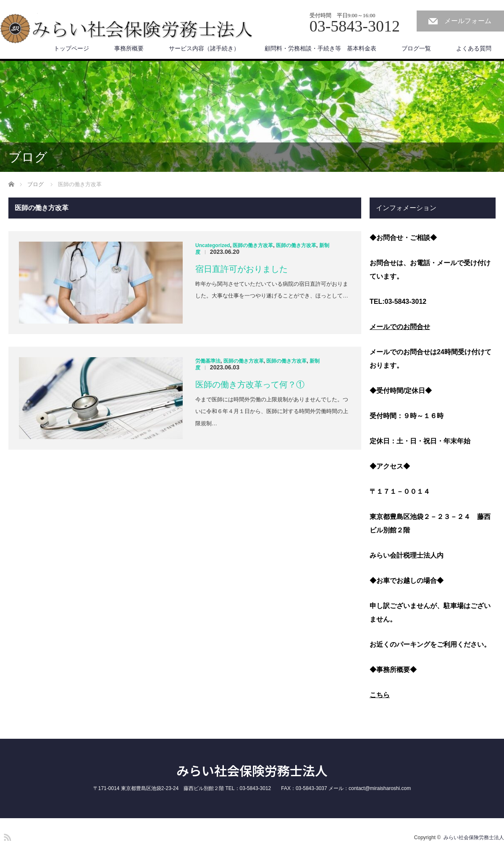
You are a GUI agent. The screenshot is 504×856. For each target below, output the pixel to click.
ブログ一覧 (416, 48)
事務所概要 (129, 48)
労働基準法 (208, 361)
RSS (6, 836)
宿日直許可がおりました (241, 269)
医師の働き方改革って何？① (250, 385)
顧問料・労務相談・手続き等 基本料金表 (320, 48)
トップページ (71, 48)
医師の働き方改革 (253, 245)
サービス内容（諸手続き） (204, 48)
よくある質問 (474, 48)
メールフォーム (468, 21)
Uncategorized (213, 245)
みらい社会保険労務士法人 (252, 770)
